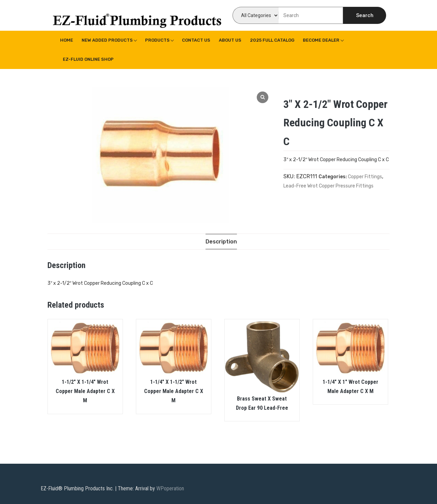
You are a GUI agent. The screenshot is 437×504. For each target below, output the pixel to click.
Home (67, 40)
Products (157, 40)
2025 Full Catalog (272, 40)
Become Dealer (321, 40)
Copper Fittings (365, 177)
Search (365, 15)
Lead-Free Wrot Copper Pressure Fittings (328, 186)
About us (230, 40)
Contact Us (196, 40)
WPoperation (170, 488)
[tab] (221, 242)
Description (221, 242)
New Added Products (107, 40)
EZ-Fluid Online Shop (88, 59)
